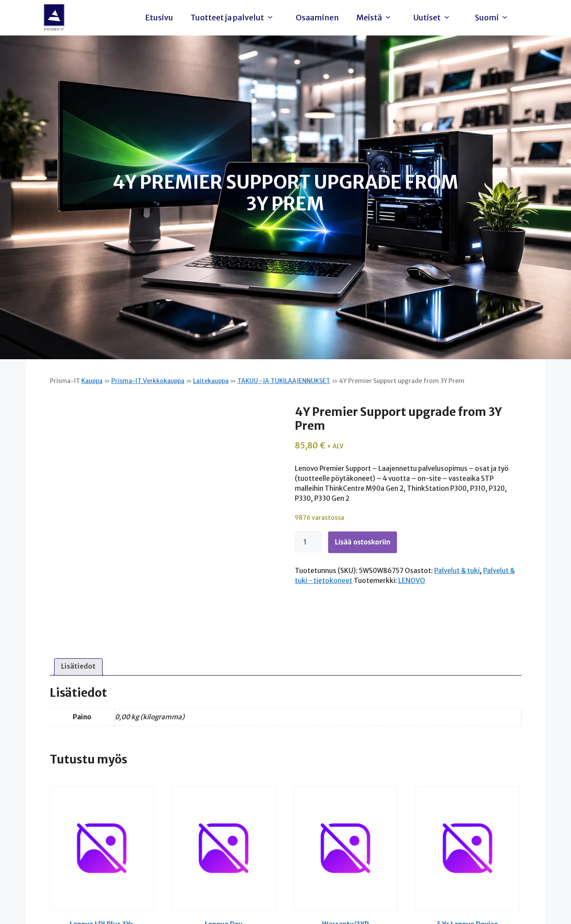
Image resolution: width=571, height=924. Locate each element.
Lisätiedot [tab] (78, 666)
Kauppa (92, 381)
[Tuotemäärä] (308, 542)
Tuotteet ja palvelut (234, 18)
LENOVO (412, 581)
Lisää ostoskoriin (363, 542)
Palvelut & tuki (457, 571)
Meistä (376, 18)
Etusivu (159, 18)
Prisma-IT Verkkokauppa (148, 381)
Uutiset (434, 18)
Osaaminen (317, 18)
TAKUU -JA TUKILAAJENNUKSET (284, 381)
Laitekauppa (211, 381)
